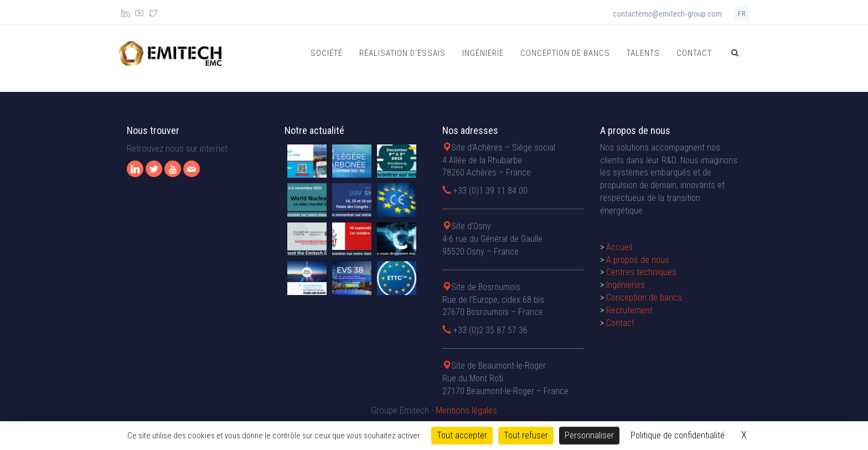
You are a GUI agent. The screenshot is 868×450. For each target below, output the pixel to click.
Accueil (619, 247)
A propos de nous (638, 260)
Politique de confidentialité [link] (678, 435)
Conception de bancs (565, 53)
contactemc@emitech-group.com (667, 14)
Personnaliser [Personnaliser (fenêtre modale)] (589, 435)
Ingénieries (626, 285)
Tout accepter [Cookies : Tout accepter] (462, 435)
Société (327, 53)
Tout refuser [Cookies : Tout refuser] (526, 435)
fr (742, 14)
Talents (643, 53)
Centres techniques (641, 272)
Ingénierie (483, 53)
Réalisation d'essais (402, 53)
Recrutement (629, 310)
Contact (694, 53)
